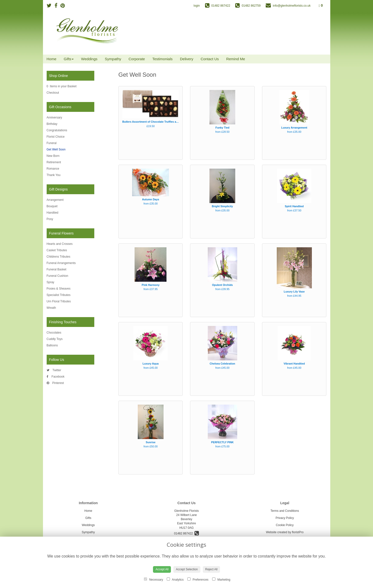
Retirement (54, 162)
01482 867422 (186, 533)
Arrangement (55, 200)
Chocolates (54, 333)
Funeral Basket (57, 269)
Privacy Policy (285, 518)
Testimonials (162, 59)
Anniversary (54, 118)
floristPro (298, 532)
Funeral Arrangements (61, 263)
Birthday (52, 124)
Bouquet (52, 206)
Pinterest (55, 383)
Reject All (211, 569)
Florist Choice (56, 137)
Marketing (221, 579)
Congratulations (57, 130)
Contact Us (210, 59)
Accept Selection (187, 569)
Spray (50, 282)
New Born (53, 156)
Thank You (54, 175)
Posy (50, 219)
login (197, 6)
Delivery (187, 59)
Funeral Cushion (57, 276)
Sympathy (113, 59)
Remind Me (236, 59)
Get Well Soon (56, 149)
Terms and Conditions (285, 511)
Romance (53, 169)
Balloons (52, 345)
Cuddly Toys (55, 339)
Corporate (137, 59)
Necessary (153, 579)
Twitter (54, 370)
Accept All (162, 569)
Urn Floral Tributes (59, 301)
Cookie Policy (285, 525)
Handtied (53, 213)
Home (52, 59)
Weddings (89, 59)
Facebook (56, 377)
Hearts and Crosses (60, 244)
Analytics (175, 579)
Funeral (52, 143)
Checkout (53, 93)
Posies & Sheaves (59, 289)
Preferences (198, 579)
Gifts (69, 59)
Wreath (51, 308)
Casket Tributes (57, 250)
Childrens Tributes (59, 257)
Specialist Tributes (59, 295)
